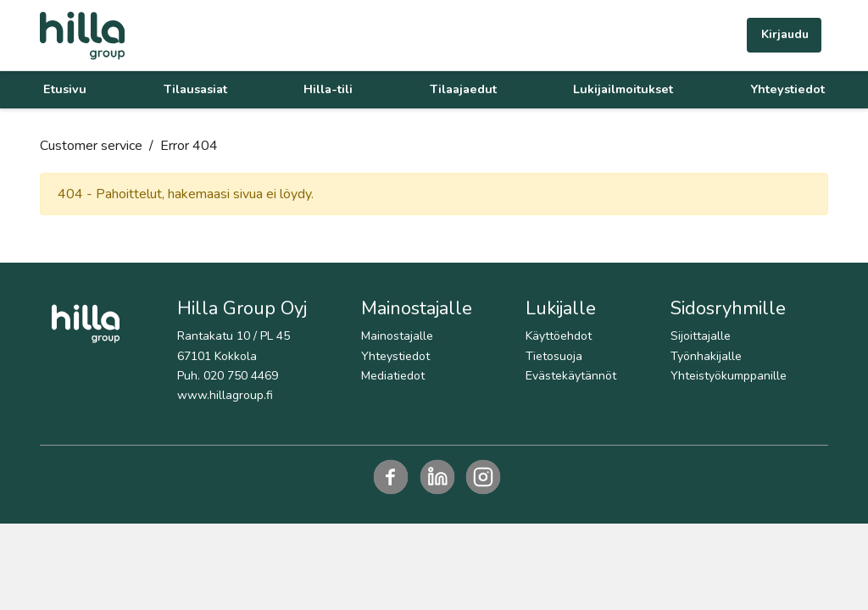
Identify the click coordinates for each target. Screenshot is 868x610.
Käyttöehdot (559, 336)
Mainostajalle (397, 336)
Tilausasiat (195, 89)
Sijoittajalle (701, 336)
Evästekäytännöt (571, 376)
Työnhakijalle (706, 356)
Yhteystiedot (787, 89)
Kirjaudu (785, 34)
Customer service (91, 146)
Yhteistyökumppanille (729, 376)
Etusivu (65, 89)
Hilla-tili (328, 89)
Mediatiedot (393, 376)
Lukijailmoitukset (623, 89)
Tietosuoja (554, 356)
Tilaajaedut (463, 89)
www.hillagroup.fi (225, 395)
